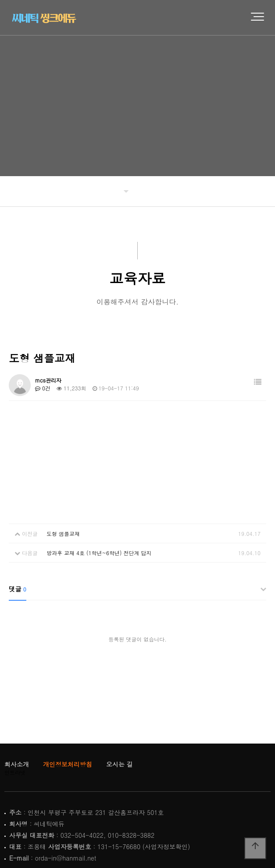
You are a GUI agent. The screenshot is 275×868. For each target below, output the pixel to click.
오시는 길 (120, 764)
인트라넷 (15, 772)
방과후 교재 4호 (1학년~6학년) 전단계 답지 (99, 553)
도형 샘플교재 (63, 533)
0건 (43, 388)
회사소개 (17, 764)
